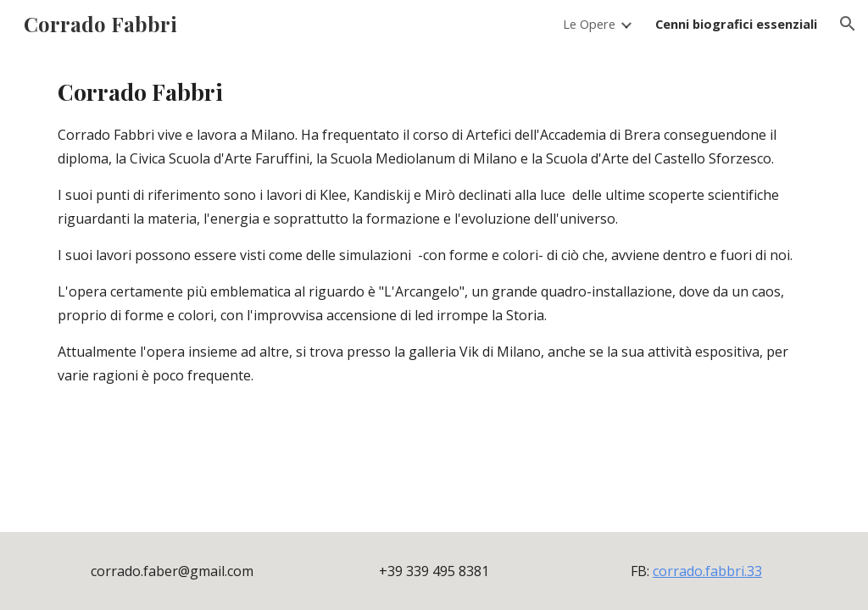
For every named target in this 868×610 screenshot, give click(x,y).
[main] (434, 231)
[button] (848, 24)
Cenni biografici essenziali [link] (736, 24)
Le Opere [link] (589, 24)
